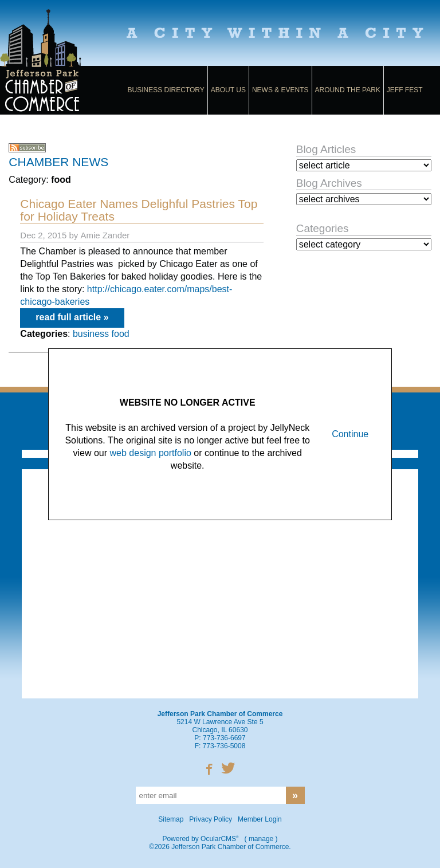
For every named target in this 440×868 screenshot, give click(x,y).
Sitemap (171, 819)
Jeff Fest (405, 90)
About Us (228, 90)
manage (261, 839)
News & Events (280, 90)
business (91, 334)
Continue (350, 434)
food (121, 334)
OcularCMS (219, 839)
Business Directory (166, 90)
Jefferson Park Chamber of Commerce (55, 62)
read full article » (72, 317)
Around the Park (348, 90)
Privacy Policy (211, 819)
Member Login (260, 819)
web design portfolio (151, 453)
